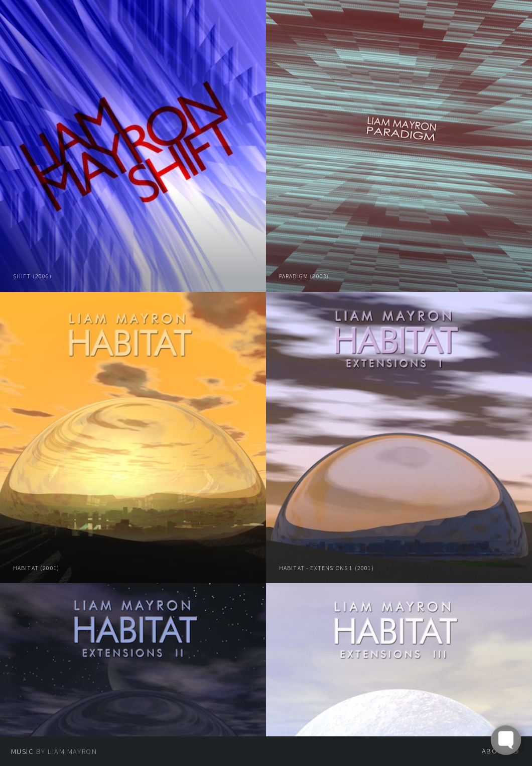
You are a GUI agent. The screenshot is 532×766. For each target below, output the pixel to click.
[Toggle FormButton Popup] (506, 740)
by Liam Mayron (54, 751)
